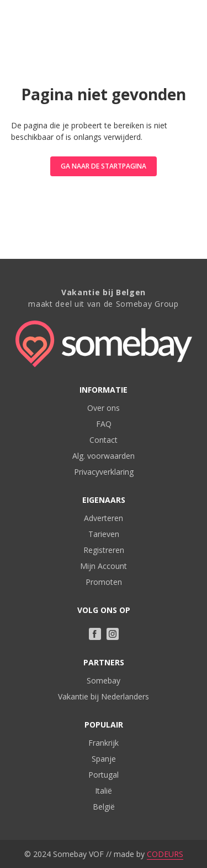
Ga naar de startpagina (104, 166)
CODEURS (165, 854)
